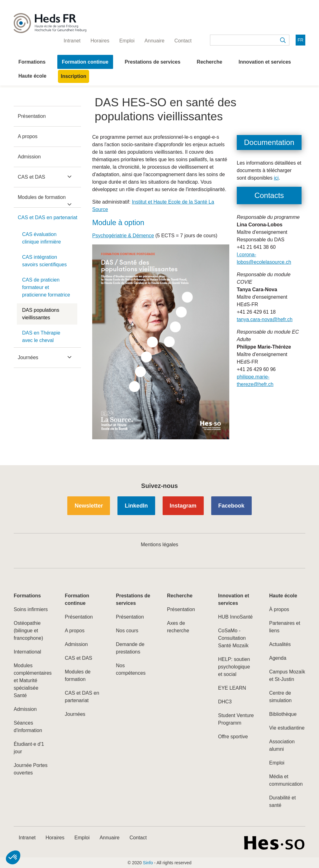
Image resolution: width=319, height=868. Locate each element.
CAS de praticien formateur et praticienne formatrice (46, 287)
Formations (32, 62)
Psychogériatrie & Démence (123, 236)
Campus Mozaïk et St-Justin (287, 675)
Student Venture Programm (236, 719)
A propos (28, 136)
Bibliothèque (283, 714)
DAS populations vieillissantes (41, 314)
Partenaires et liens (285, 627)
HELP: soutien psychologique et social (234, 667)
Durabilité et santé (282, 801)
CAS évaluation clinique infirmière (42, 238)
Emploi (277, 763)
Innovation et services (265, 62)
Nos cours (127, 631)
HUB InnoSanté (235, 617)
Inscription (74, 76)
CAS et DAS (31, 177)
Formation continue (85, 62)
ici (276, 178)
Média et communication (286, 780)
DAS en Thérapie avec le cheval (41, 337)
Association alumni (282, 745)
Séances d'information (28, 727)
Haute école (32, 76)
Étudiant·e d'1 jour (29, 748)
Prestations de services (152, 62)
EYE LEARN (232, 688)
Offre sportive (233, 737)
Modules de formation (42, 197)
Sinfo (148, 863)
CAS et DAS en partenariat (48, 217)
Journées (28, 357)
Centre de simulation (280, 697)
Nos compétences (131, 669)
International (27, 652)
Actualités (280, 644)
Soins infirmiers (31, 609)
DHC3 (225, 702)
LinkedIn (136, 506)
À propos (279, 609)
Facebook (231, 506)
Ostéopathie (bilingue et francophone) (28, 631)
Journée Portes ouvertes (31, 769)
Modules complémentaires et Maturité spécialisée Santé (32, 680)
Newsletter (89, 506)
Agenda (278, 658)
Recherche (210, 62)
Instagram (183, 506)
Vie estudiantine (287, 728)
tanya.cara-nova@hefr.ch (265, 319)
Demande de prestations (130, 648)
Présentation (32, 116)
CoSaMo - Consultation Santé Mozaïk (233, 638)
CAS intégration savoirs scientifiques (44, 261)
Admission (29, 157)
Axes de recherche (178, 627)
